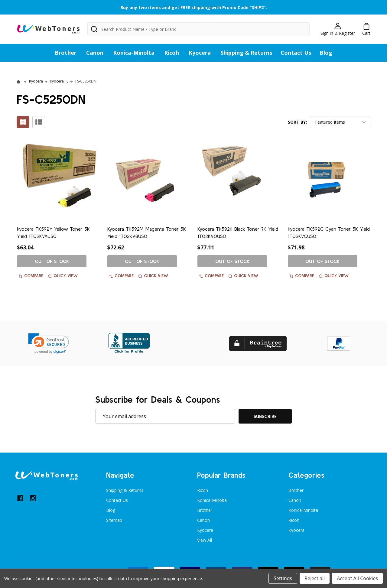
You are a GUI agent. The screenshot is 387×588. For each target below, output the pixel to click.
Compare (31, 276)
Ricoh (172, 53)
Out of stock (52, 261)
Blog (326, 53)
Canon (95, 53)
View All (205, 540)
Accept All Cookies (357, 578)
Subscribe (265, 416)
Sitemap (114, 520)
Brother (66, 53)
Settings (283, 578)
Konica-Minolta (134, 53)
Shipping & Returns (246, 53)
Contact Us (296, 53)
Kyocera (200, 53)
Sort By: (297, 122)
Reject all (315, 578)
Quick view (63, 276)
